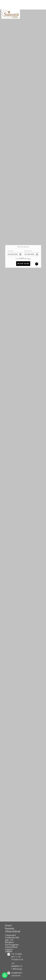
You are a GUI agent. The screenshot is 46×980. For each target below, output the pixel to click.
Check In (11, 251)
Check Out (28, 251)
